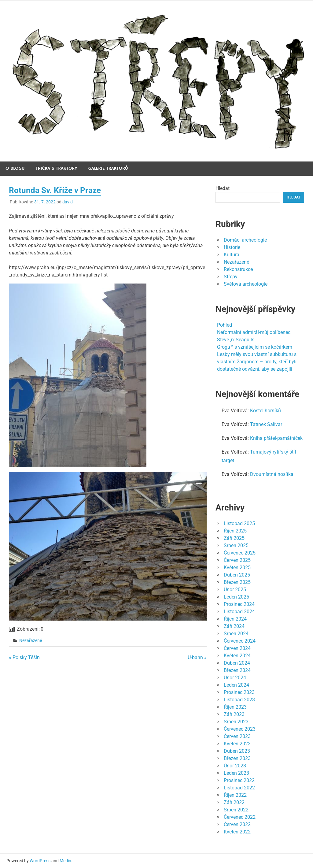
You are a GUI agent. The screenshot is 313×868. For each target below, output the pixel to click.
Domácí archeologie (245, 240)
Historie (232, 247)
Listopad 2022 (239, 788)
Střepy (231, 277)
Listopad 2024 (239, 612)
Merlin (65, 861)
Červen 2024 (237, 648)
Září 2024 (234, 626)
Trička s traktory (57, 168)
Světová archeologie (246, 284)
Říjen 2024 (235, 619)
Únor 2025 (235, 590)
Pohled (225, 325)
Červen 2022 (237, 824)
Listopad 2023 (239, 700)
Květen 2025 (237, 568)
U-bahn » (197, 657)
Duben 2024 (237, 663)
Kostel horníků (265, 411)
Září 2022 (234, 802)
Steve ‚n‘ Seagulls (236, 340)
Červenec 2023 (240, 729)
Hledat (223, 188)
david (68, 202)
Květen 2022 (237, 832)
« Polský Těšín (24, 657)
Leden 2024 (236, 685)
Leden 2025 (236, 597)
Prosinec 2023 (239, 692)
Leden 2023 (236, 773)
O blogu (15, 168)
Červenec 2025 (240, 553)
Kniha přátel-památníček (276, 438)
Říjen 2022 (235, 795)
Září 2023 (234, 714)
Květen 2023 (237, 744)
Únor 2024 (235, 678)
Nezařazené (31, 640)
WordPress (40, 861)
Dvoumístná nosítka (272, 474)
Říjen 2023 (235, 707)
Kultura (232, 255)
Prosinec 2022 (239, 780)
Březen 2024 (237, 670)
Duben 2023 (237, 751)
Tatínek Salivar (266, 424)
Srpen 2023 (236, 722)
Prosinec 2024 (239, 604)
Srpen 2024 (236, 634)
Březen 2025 (237, 582)
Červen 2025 (237, 560)
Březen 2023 (237, 758)
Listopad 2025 (239, 523)
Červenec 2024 (240, 641)
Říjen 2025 (235, 531)
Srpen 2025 (236, 545)
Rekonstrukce (238, 269)
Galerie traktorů (108, 168)
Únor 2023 (235, 766)
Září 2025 (234, 538)
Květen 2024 (237, 656)
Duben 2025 (237, 575)
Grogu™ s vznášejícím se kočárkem (255, 347)
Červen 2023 (237, 736)
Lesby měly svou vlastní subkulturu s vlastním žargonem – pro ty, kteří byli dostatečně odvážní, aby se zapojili (257, 362)
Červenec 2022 (240, 817)
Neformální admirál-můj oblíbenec (254, 332)
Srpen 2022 (236, 810)
